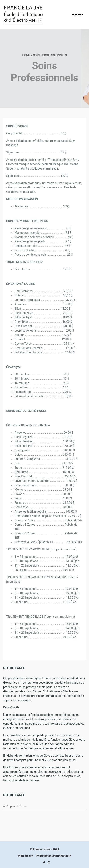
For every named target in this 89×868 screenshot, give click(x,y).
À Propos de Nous (15, 806)
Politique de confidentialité (53, 856)
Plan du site (26, 856)
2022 (56, 849)
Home (26, 55)
